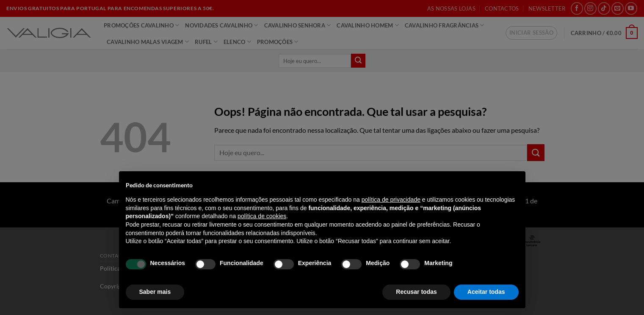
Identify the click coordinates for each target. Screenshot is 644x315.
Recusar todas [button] (416, 292)
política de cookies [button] (262, 216)
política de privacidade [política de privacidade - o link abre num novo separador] (391, 200)
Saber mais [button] (155, 292)
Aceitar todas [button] (486, 292)
